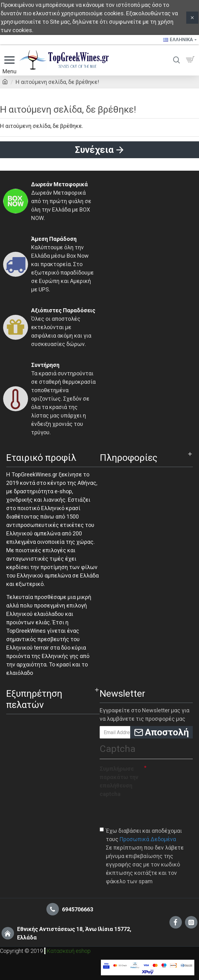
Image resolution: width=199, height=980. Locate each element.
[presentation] (147, 812)
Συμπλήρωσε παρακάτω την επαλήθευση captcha (119, 781)
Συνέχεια (94, 150)
